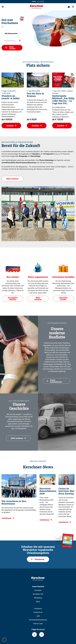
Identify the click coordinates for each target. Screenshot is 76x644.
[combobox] (13, 34)
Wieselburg (38, 598)
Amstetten (38, 590)
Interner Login (38, 624)
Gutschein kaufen (63, 299)
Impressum (38, 609)
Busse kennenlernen (56, 381)
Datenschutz (38, 612)
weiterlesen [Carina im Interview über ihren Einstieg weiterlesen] (63, 522)
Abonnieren (39, 559)
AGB (38, 616)
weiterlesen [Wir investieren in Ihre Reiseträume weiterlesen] (6, 518)
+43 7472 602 (38, 2)
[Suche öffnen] (73, 7)
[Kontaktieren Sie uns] (69, 7)
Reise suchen (12, 48)
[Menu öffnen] (3, 7)
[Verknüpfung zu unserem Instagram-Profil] (42, 635)
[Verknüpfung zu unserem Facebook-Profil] (34, 635)
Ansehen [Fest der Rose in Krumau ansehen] (35, 126)
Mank (38, 602)
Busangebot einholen (13, 299)
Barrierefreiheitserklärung (38, 620)
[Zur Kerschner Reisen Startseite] (37, 7)
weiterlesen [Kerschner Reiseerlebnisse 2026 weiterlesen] (44, 520)
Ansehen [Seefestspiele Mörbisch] (61, 126)
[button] (4, 640)
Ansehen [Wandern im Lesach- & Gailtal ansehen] (10, 126)
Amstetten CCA (38, 594)
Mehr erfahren (12, 180)
